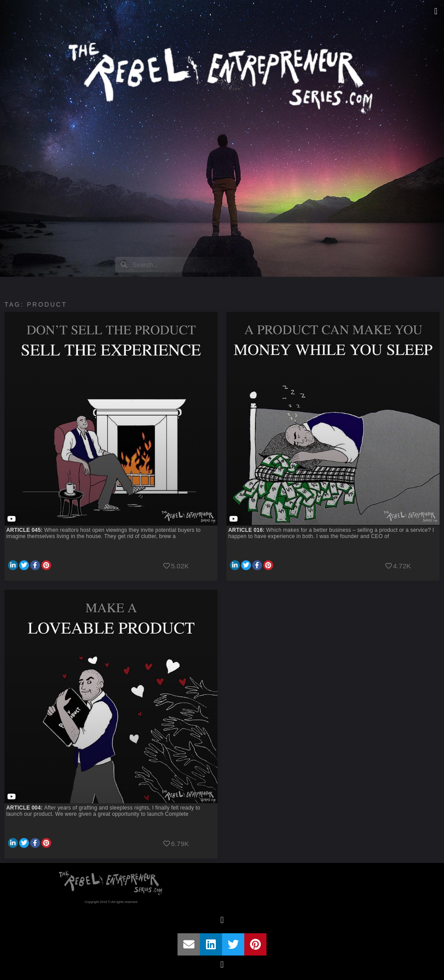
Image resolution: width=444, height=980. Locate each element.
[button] (436, 11)
